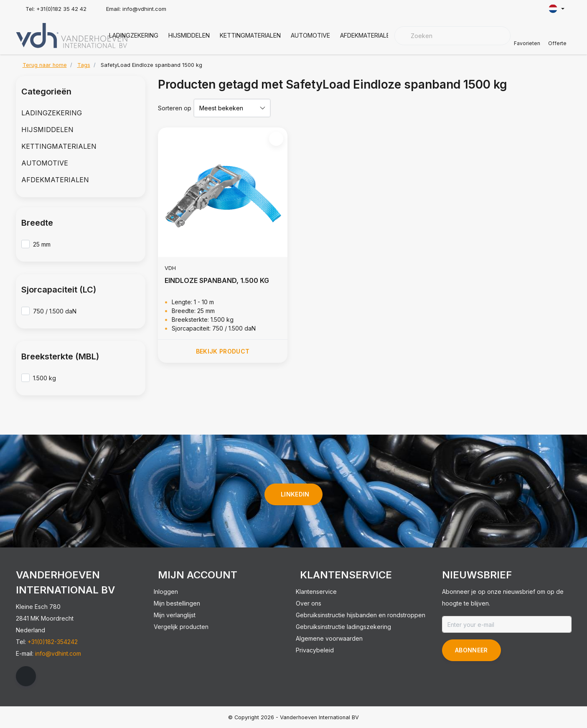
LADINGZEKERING (134, 35)
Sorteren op (175, 108)
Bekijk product (222, 351)
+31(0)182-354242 (53, 642)
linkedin (295, 494)
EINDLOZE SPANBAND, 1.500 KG (217, 280)
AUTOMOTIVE (310, 35)
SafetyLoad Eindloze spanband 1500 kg (151, 65)
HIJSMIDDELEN (189, 35)
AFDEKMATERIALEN (367, 35)
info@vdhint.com (58, 653)
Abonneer (471, 650)
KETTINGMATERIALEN (250, 35)
